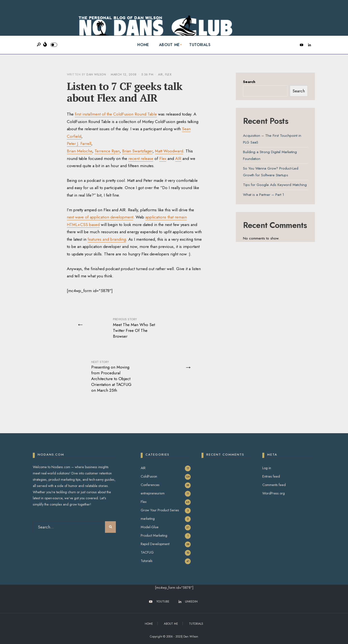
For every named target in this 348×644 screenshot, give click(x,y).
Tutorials (200, 45)
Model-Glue (150, 527)
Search (249, 82)
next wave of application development (100, 217)
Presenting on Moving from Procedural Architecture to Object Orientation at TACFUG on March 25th (111, 377)
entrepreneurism (153, 493)
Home (143, 45)
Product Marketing (154, 535)
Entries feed (271, 476)
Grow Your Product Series (160, 510)
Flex (168, 75)
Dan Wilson (96, 75)
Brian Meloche (80, 151)
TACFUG (147, 552)
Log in (267, 468)
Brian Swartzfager (137, 151)
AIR (160, 75)
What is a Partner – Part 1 (264, 195)
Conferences (150, 485)
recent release (141, 158)
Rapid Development (155, 544)
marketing (148, 519)
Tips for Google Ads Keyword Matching (275, 185)
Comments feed (274, 485)
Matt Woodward (169, 151)
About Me (169, 45)
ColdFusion (149, 476)
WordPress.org (274, 493)
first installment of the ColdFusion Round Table (116, 114)
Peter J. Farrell (79, 144)
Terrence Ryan (107, 151)
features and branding (107, 239)
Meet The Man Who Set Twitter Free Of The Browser (134, 328)
